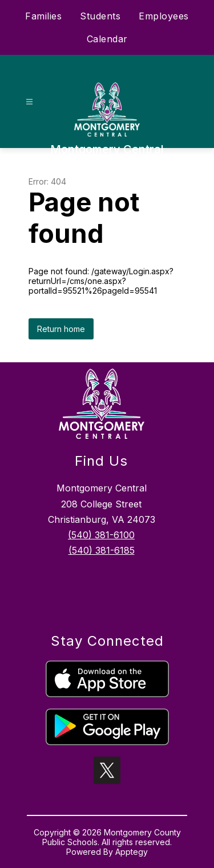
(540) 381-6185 (102, 550)
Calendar (107, 39)
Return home (61, 329)
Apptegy (132, 852)
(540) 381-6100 (101, 535)
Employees (164, 16)
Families (43, 16)
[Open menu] (29, 102)
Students (100, 16)
